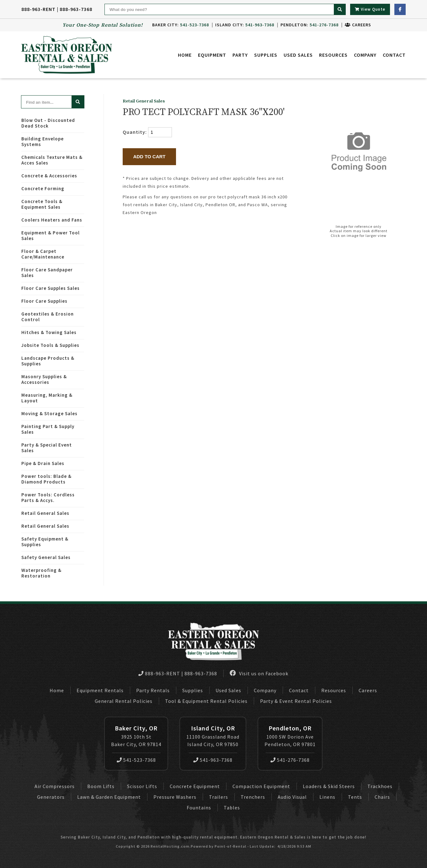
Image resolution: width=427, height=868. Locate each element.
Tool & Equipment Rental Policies (206, 701)
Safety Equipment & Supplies (45, 542)
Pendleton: (310, 25)
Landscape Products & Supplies (48, 361)
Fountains (199, 808)
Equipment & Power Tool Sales (51, 235)
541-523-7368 (136, 760)
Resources (333, 55)
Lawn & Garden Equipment (109, 797)
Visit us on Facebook (259, 673)
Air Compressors (55, 786)
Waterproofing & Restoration (41, 573)
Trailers (219, 797)
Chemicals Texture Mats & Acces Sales (52, 160)
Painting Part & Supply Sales (48, 429)
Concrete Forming (43, 188)
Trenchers (253, 797)
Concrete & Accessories (49, 176)
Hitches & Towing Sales (49, 332)
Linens (327, 797)
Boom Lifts (101, 786)
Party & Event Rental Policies (296, 701)
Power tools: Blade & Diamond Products (46, 479)
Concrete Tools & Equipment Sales (42, 204)
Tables (232, 808)
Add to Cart (149, 157)
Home (185, 55)
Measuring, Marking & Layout (47, 398)
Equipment (212, 55)
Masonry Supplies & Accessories (44, 379)
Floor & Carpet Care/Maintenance (43, 254)
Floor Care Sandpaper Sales (47, 272)
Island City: (245, 25)
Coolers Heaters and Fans (52, 220)
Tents (355, 797)
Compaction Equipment (261, 786)
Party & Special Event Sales (47, 448)
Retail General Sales (45, 513)
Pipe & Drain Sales (43, 463)
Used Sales (298, 55)
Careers (358, 25)
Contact (394, 55)
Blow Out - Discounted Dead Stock (48, 123)
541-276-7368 (290, 760)
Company (365, 55)
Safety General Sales (46, 557)
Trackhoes (380, 786)
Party (240, 55)
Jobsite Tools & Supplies (50, 345)
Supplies (266, 55)
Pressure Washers (175, 797)
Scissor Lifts (142, 786)
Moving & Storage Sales (49, 413)
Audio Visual (292, 797)
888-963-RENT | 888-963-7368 (57, 9)
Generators (51, 797)
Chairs (382, 797)
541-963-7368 (213, 760)
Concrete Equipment (195, 786)
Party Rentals (153, 690)
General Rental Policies (124, 701)
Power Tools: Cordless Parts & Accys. (48, 497)
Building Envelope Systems (43, 141)
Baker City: (181, 25)
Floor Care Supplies (44, 301)
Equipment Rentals (100, 690)
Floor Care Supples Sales (51, 288)
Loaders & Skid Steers (329, 786)
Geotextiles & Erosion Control (48, 317)
